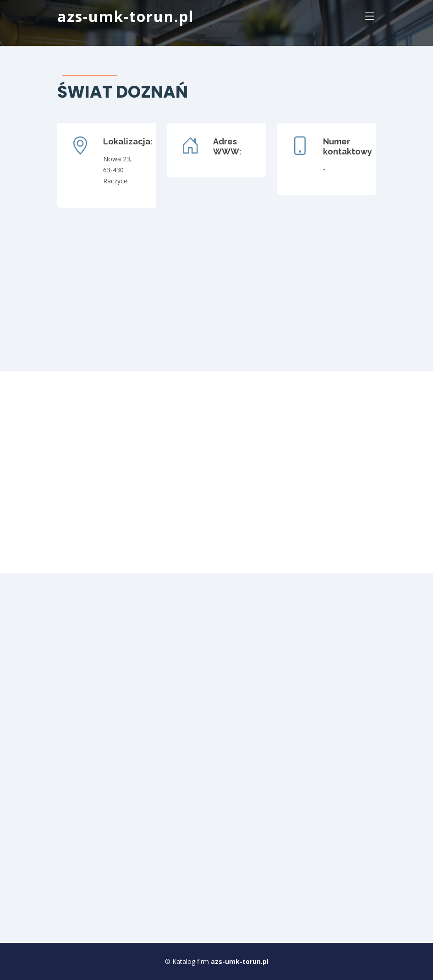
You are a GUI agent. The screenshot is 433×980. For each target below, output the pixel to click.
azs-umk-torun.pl (126, 16)
